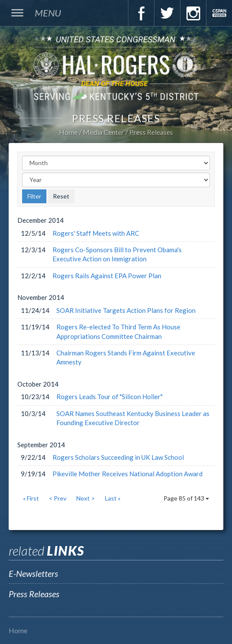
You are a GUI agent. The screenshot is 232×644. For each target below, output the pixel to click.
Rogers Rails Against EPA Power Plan (107, 276)
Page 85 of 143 (186, 498)
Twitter (167, 13)
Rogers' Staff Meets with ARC (96, 233)
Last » (113, 498)
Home (68, 132)
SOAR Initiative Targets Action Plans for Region (126, 310)
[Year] (116, 180)
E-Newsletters (33, 573)
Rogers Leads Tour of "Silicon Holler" (109, 397)
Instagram (193, 13)
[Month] (116, 163)
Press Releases (151, 132)
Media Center (103, 132)
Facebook (141, 13)
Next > (86, 498)
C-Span (219, 13)
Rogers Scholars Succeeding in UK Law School (118, 457)
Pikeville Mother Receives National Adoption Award (127, 474)
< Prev (58, 498)
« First (31, 498)
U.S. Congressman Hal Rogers (116, 68)
